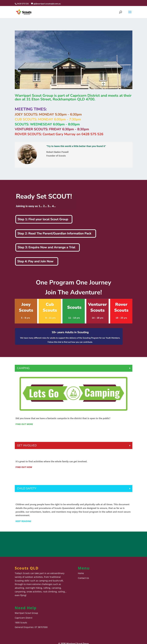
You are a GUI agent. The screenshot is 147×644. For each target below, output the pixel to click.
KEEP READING (23, 521)
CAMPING (23, 368)
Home (81, 573)
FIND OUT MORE (24, 424)
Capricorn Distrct (24, 618)
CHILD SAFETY (27, 488)
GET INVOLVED (27, 445)
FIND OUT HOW (24, 467)
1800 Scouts (21, 623)
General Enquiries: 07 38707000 (31, 627)
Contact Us (83, 578)
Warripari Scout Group (26, 613)
